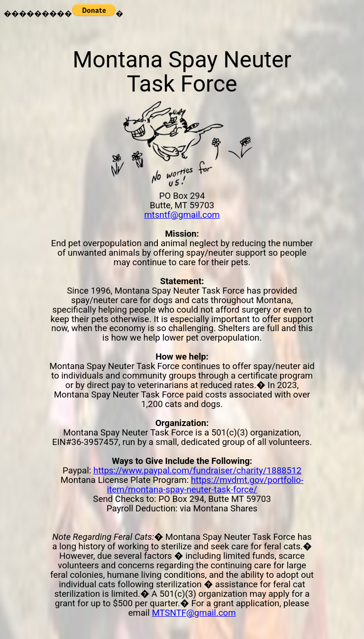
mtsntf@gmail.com (182, 215)
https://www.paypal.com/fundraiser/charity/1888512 (197, 471)
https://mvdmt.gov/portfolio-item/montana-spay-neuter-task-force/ (205, 485)
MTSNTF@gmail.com (194, 613)
